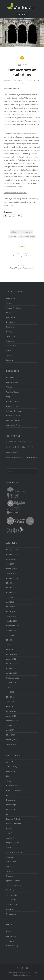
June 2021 (10, 692)
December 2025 (12, 550)
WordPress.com (25, 975)
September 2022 (13, 626)
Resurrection (11, 346)
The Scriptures (12, 904)
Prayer (9, 847)
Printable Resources (14, 411)
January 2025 (11, 573)
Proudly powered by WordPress (18, 972)
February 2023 (12, 611)
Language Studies (13, 843)
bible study (15, 232)
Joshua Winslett (19, 81)
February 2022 (12, 654)
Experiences (11, 327)
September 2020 (13, 721)
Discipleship (11, 317)
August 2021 (11, 683)
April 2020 (10, 730)
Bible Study (22, 65)
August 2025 (11, 559)
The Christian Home (14, 885)
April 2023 (10, 602)
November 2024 (12, 578)
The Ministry (11, 900)
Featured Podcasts (13, 420)
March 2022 (11, 650)
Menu (23, 14)
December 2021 (12, 664)
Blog (8, 397)
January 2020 (11, 744)
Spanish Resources (13, 881)
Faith (8, 814)
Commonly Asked (13, 401)
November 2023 (12, 593)
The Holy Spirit (12, 895)
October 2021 (12, 673)
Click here (15, 452)
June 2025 (10, 564)
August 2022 (11, 630)
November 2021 (12, 668)
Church (9, 303)
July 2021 (10, 687)
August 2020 (11, 725)
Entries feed (11, 936)
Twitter (23, 447)
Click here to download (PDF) (15, 193)
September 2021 (13, 678)
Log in (9, 931)
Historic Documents (14, 406)
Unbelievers (11, 909)
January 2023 (11, 616)
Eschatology (11, 322)
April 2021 (10, 702)
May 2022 (10, 640)
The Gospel (11, 890)
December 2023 (12, 588)
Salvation (10, 355)
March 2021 (11, 706)
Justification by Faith (27, 236)
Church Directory (13, 416)
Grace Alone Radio (13, 425)
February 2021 (12, 711)
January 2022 (11, 659)
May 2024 (10, 583)
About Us (10, 762)
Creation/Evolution (14, 308)
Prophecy (10, 341)
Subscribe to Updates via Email (25, 458)
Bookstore (10, 378)
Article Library (12, 767)
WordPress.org (12, 946)
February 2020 (12, 740)
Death (9, 313)
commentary (27, 232)
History (9, 332)
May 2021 (10, 697)
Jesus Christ (11, 336)
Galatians (13, 236)
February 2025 (12, 569)
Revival (9, 351)
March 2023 (11, 607)
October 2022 (12, 621)
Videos (9, 387)
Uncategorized (12, 914)
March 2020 (11, 735)
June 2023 (10, 597)
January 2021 (11, 716)
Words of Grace (12, 392)
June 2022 (10, 635)
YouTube (31, 447)
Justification (11, 838)
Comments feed (12, 941)
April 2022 (10, 645)
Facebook (16, 447)
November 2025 (12, 555)
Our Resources (12, 382)
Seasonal (10, 360)
